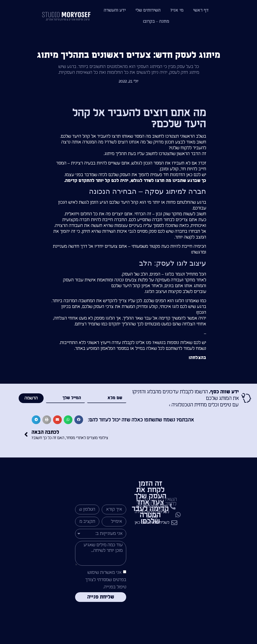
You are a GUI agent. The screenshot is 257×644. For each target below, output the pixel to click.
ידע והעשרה (115, 10)
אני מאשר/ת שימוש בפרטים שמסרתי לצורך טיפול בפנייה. (106, 580)
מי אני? (177, 10)
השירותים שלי (148, 10)
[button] (79, 420)
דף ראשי (201, 10)
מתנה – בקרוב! (156, 21)
